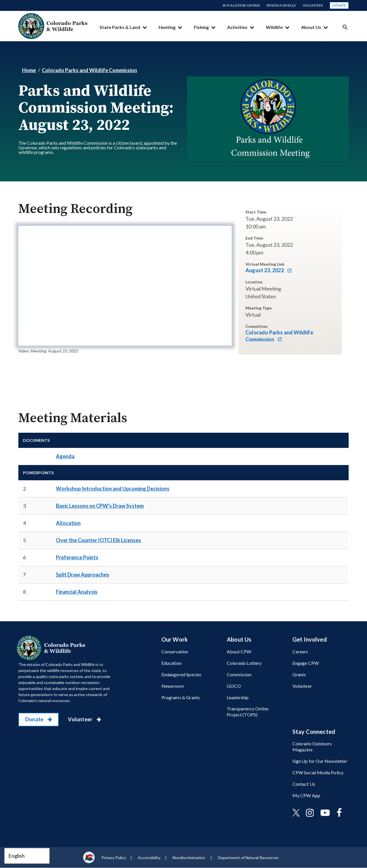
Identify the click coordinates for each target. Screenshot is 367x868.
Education (171, 663)
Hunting (167, 27)
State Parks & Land (120, 27)
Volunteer (313, 5)
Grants (299, 674)
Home (29, 70)
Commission (239, 674)
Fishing (201, 27)
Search (345, 27)
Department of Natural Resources (248, 858)
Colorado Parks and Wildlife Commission (89, 70)
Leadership (238, 697)
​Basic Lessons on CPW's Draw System (100, 506)
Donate (339, 5)
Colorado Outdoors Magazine (312, 746)
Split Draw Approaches (83, 575)
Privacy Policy (114, 858)
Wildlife (274, 27)
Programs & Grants (181, 697)
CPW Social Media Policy (318, 772)
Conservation (175, 652)
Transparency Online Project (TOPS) (248, 712)
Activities (237, 27)
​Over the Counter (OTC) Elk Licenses (98, 540)
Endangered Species (181, 674)
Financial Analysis (77, 592)
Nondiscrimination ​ (189, 858)
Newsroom (173, 686)
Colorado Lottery (244, 663)
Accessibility (149, 858)
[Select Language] (27, 856)
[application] (125, 286)
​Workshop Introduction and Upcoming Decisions (113, 489)
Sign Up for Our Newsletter (320, 761)
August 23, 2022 (265, 270)
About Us (311, 27)
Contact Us (304, 784)
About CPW (239, 652)
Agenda (65, 456)
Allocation (68, 523)
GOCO (234, 686)
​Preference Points (77, 557)
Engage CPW (306, 663)
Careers (300, 652)
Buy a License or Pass (241, 5)
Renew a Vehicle (281, 5)
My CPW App (307, 795)
